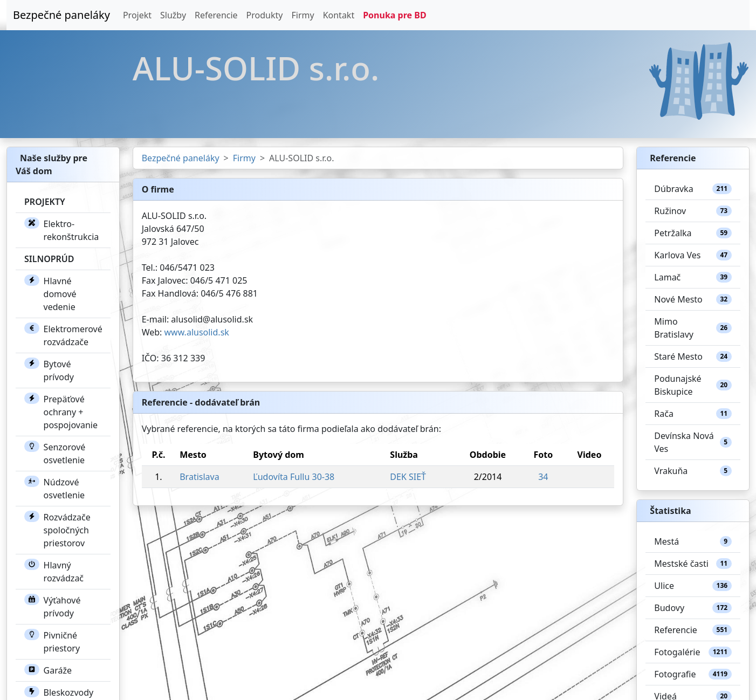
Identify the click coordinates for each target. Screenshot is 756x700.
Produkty (265, 15)
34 (543, 477)
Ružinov (693, 211)
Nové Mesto (693, 299)
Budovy (693, 608)
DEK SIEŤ (408, 477)
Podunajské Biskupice (693, 385)
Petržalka (693, 233)
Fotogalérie (693, 652)
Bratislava (199, 477)
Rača (693, 414)
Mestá (693, 541)
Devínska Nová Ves (693, 442)
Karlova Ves (693, 255)
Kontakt (339, 15)
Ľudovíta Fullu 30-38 (294, 477)
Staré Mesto (693, 356)
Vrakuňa (693, 471)
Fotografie (693, 674)
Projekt (137, 15)
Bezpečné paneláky (61, 15)
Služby (173, 15)
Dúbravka (693, 189)
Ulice (693, 586)
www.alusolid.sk (197, 332)
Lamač (693, 277)
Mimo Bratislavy (693, 328)
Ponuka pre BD (394, 15)
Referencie (216, 15)
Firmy (303, 15)
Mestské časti (693, 564)
